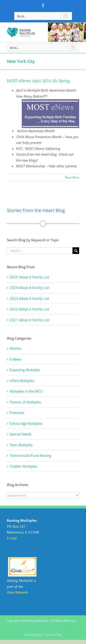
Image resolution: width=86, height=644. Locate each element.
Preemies (17, 413)
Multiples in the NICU (26, 391)
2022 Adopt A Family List (29, 309)
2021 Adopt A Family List (29, 320)
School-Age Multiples (26, 423)
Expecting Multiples (25, 370)
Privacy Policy (33, 635)
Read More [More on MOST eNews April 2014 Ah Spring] (72, 177)
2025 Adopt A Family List (29, 277)
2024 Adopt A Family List (29, 288)
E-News (15, 359)
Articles (15, 348)
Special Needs (21, 434)
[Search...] (40, 251)
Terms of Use (53, 635)
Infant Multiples (22, 381)
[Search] (76, 251)
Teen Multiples (21, 445)
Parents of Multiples (25, 402)
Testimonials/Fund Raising (30, 455)
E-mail (12, 538)
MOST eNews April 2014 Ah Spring (38, 81)
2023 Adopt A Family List (29, 298)
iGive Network (17, 592)
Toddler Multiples (23, 466)
